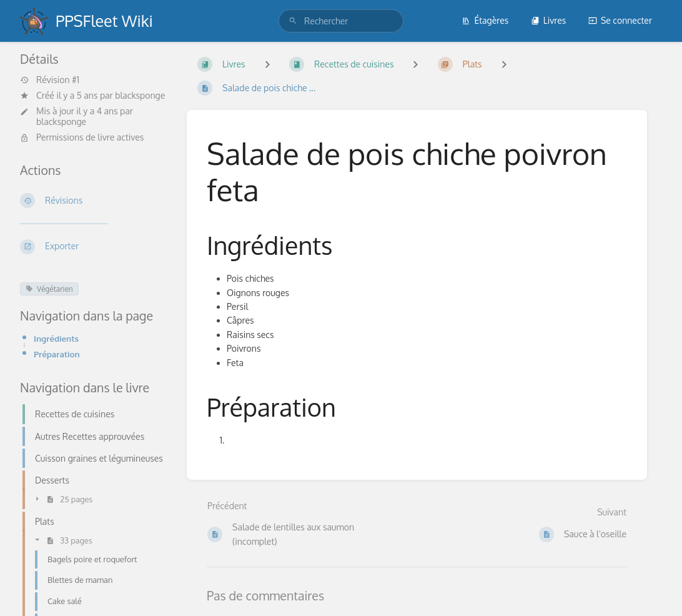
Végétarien (49, 289)
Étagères (485, 20)
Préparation (57, 354)
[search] (341, 21)
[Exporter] (93, 247)
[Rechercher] (293, 21)
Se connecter (620, 20)
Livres (549, 20)
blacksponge (140, 95)
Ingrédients (56, 338)
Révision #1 (50, 80)
